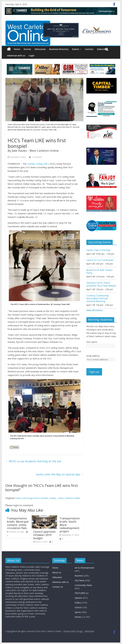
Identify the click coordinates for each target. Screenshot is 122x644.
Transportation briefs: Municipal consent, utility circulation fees (18, 523)
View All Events (95, 310)
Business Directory (59, 49)
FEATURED (80, 593)
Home (17, 49)
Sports (78, 612)
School (78, 607)
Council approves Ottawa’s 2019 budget (44, 535)
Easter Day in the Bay (98, 250)
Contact (89, 49)
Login (32, 56)
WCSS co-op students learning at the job (33, 461)
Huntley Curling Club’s (38, 164)
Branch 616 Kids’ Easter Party (99, 271)
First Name (92, 342)
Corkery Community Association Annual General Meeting (98, 298)
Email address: (93, 356)
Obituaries (40, 49)
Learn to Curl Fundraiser (100, 260)
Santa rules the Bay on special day (60, 474)
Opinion (78, 598)
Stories (27, 49)
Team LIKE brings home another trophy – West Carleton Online (48, 498)
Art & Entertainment (84, 568)
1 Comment (35, 157)
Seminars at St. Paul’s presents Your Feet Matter (101, 284)
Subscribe (102, 49)
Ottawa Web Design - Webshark (79, 631)
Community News (83, 585)
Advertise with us (16, 56)
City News (80, 580)
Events (76, 49)
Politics (78, 603)
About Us (57, 573)
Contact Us (58, 587)
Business (79, 576)
